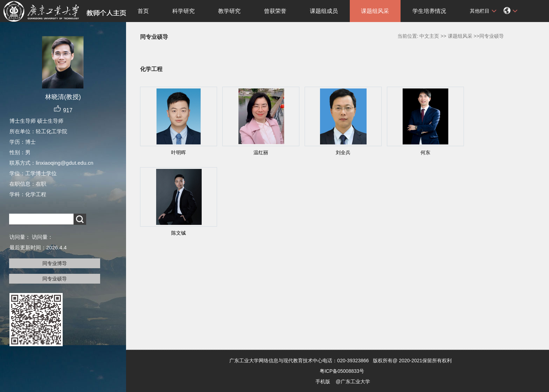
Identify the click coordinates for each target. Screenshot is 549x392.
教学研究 (229, 11)
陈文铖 (179, 233)
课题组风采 (375, 11)
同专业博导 (55, 263)
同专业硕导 (55, 279)
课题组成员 (324, 11)
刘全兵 (343, 152)
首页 (143, 11)
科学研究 (183, 11)
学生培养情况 (429, 11)
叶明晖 (179, 152)
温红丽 (261, 152)
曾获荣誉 (275, 11)
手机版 (323, 382)
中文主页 (429, 36)
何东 (425, 152)
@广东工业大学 (353, 382)
